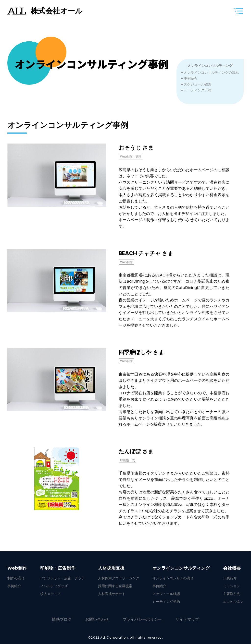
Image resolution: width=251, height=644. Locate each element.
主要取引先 (232, 594)
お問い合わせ (97, 619)
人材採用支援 (111, 568)
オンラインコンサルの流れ (173, 578)
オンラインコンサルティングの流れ (211, 72)
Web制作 (17, 568)
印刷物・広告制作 (58, 568)
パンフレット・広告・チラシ (63, 578)
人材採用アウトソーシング (119, 578)
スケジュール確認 (198, 84)
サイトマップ (187, 619)
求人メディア (50, 594)
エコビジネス (233, 602)
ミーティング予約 (198, 90)
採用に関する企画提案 (115, 586)
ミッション (232, 586)
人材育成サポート (112, 594)
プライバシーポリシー (142, 619)
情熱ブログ (62, 619)
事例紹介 (191, 78)
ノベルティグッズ (54, 586)
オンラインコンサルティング (210, 66)
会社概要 (232, 568)
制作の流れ (16, 578)
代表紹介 (230, 578)
